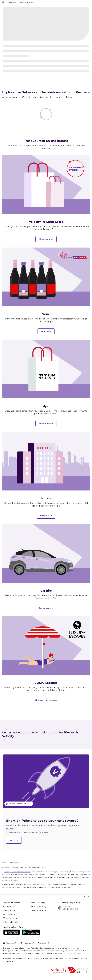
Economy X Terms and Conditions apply (17, 872)
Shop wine (46, 331)
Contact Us (9, 907)
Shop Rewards (46, 239)
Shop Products (46, 424)
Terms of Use (74, 958)
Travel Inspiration (38, 910)
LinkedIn (43, 943)
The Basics (12, 3)
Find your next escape (46, 700)
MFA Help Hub (10, 922)
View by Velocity (38, 907)
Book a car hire (46, 608)
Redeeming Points (27, 3)
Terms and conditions (58, 958)
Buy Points (14, 840)
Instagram (27, 943)
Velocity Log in (10, 918)
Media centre (9, 961)
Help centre (9, 910)
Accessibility (9, 914)
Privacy (84, 958)
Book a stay (46, 516)
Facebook (9, 943)
